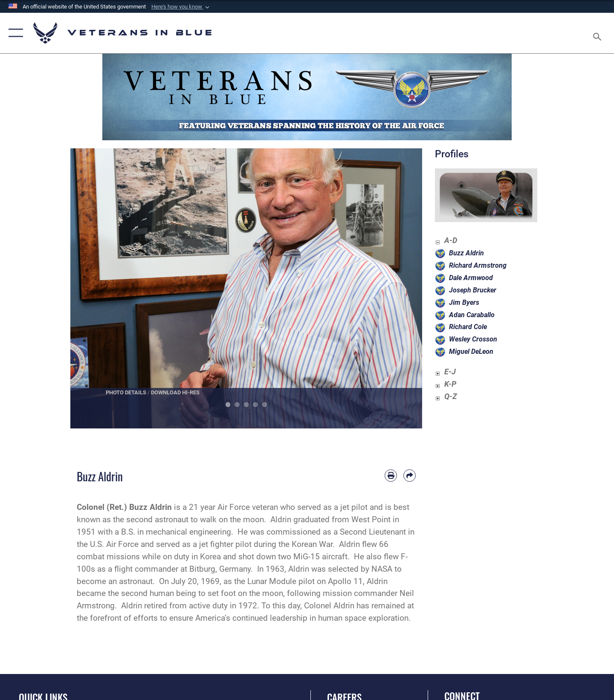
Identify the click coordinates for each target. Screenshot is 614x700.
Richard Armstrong (478, 265)
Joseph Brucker (473, 290)
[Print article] (391, 476)
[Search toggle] (598, 33)
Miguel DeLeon (471, 351)
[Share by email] (410, 476)
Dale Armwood (471, 278)
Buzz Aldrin (466, 253)
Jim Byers (464, 302)
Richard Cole (468, 327)
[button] (181, 7)
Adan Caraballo (472, 315)
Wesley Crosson (473, 339)
